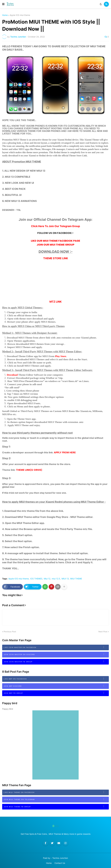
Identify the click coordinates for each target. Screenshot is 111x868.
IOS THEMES (36, 579)
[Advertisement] (55, 280)
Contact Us (60, 863)
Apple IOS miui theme (20, 15)
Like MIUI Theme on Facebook (56, 792)
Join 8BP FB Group (56, 693)
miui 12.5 (56, 579)
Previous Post (10, 632)
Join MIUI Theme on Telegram (56, 799)
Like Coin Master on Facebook (56, 647)
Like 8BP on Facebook (56, 679)
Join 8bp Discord (56, 686)
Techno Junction (60, 858)
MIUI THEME (76, 579)
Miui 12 (47, 579)
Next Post (103, 632)
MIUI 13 (65, 579)
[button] (3, 4)
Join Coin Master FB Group (56, 661)
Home (5, 15)
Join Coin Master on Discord (56, 654)
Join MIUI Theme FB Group (56, 806)
